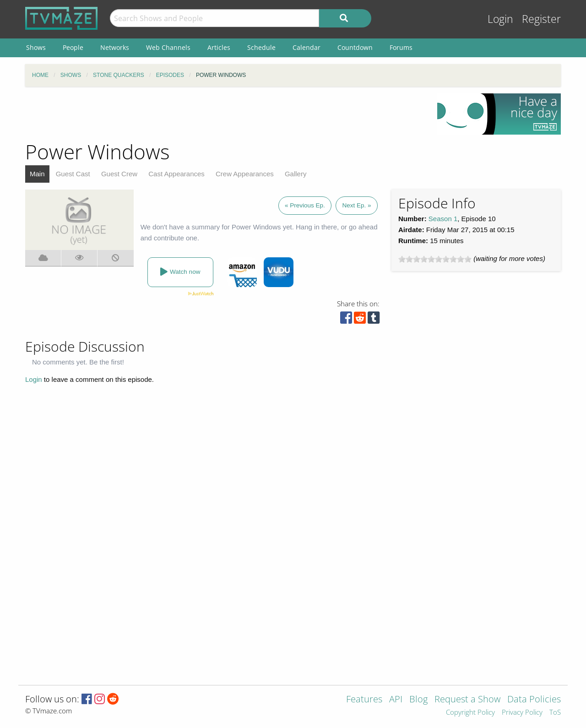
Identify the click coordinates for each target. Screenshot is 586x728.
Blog (418, 700)
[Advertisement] (224, 114)
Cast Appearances (176, 174)
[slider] (435, 259)
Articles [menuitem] (219, 47)
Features (364, 700)
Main (37, 174)
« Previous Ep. (305, 205)
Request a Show (467, 700)
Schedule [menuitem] (261, 47)
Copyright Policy (470, 713)
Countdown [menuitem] (355, 47)
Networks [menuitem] (115, 47)
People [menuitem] (73, 47)
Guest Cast (73, 174)
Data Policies (534, 700)
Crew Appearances (245, 174)
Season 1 (443, 219)
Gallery (296, 174)
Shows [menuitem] (36, 47)
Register (541, 19)
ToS (555, 713)
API (396, 700)
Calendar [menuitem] (307, 47)
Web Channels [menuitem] (168, 47)
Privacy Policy (522, 713)
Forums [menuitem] (401, 47)
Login (500, 19)
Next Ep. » (356, 205)
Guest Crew (119, 174)
